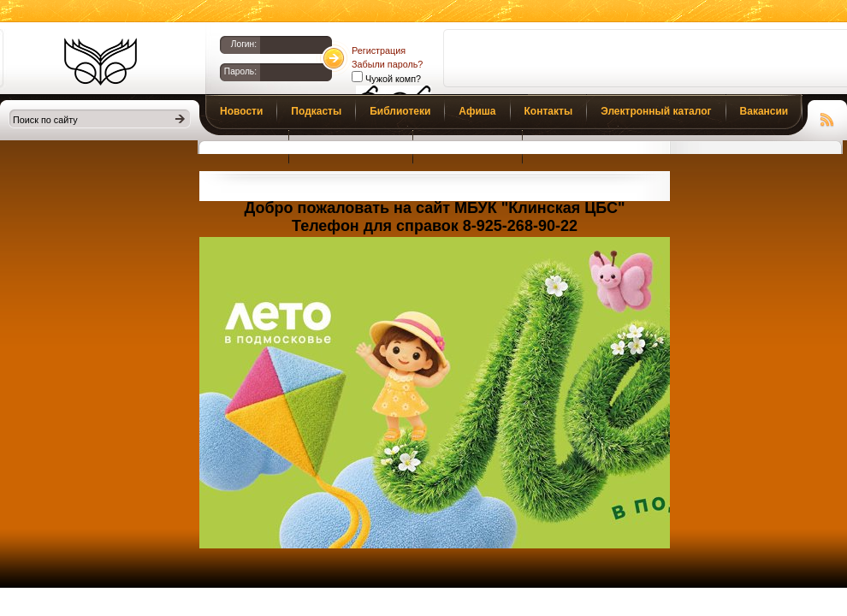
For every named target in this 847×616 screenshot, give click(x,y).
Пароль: (240, 71)
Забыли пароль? (387, 64)
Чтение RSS (827, 117)
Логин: (244, 44)
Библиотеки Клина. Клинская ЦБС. (101, 62)
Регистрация (379, 50)
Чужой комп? (392, 79)
